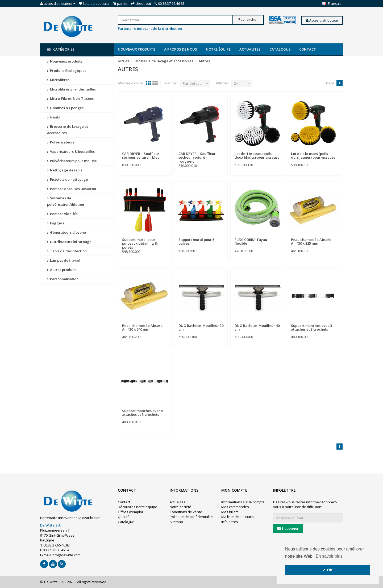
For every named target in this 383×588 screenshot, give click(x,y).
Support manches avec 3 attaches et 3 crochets (311, 327)
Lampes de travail (64, 260)
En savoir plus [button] (329, 556)
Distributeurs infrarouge (69, 242)
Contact (308, 49)
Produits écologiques (67, 71)
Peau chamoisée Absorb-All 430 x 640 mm (143, 327)
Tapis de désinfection (67, 251)
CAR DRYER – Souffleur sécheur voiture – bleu (141, 155)
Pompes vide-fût (62, 214)
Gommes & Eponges (65, 108)
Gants (53, 117)
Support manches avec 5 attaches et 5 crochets (143, 413)
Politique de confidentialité (191, 517)
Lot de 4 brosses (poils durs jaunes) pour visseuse (313, 155)
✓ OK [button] (328, 570)
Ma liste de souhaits (238, 517)
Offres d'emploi (130, 512)
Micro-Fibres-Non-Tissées (70, 98)
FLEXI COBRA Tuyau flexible (251, 241)
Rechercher (248, 19)
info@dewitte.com (66, 555)
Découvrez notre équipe (138, 507)
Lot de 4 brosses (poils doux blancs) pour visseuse (257, 155)
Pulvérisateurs (61, 142)
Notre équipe (218, 49)
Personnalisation (63, 279)
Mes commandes (235, 507)
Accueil (123, 61)
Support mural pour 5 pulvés (196, 241)
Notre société (180, 507)
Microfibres (58, 80)
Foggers (56, 223)
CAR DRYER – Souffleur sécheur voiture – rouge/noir (197, 157)
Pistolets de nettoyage (68, 179)
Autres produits (62, 270)
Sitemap (176, 522)
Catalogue (280, 49)
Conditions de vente (186, 512)
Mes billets (230, 512)
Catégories (61, 49)
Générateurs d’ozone (66, 232)
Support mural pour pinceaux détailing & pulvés (140, 243)
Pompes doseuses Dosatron (72, 189)
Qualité (124, 517)
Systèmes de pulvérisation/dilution (66, 201)
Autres (204, 61)
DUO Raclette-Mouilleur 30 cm (201, 327)
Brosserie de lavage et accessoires (68, 130)
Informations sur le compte (243, 502)
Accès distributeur (322, 20)
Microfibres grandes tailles (71, 89)
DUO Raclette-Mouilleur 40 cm (257, 327)
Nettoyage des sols (65, 170)
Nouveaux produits (137, 49)
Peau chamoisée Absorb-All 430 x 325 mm (312, 241)
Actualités (250, 49)
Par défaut (192, 83)
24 (236, 83)
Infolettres (230, 522)
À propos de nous (181, 49)
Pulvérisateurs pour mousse (72, 161)
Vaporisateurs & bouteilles (71, 151)
